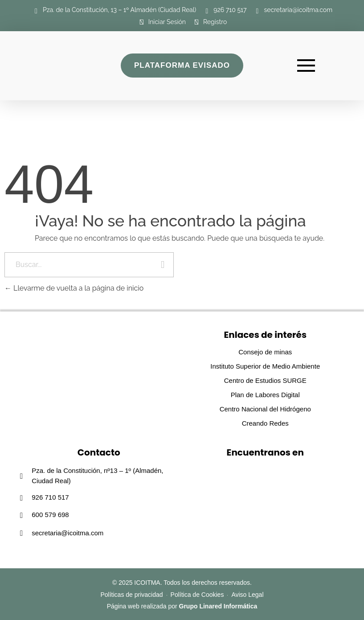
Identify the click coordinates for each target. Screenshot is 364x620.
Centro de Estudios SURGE (265, 380)
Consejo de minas (265, 352)
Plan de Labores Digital (265, 395)
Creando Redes (265, 423)
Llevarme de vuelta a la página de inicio (74, 288)
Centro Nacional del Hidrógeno (265, 409)
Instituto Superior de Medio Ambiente (265, 366)
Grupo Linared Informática (218, 606)
